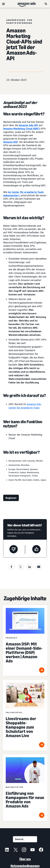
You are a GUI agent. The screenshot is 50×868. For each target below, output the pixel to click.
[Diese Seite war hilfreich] (36, 550)
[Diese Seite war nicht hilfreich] (14, 550)
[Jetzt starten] (11, 498)
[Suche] (46, 4)
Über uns (25, 859)
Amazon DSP (11, 142)
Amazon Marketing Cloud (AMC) (21, 129)
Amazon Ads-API (28, 125)
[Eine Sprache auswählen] (25, 839)
